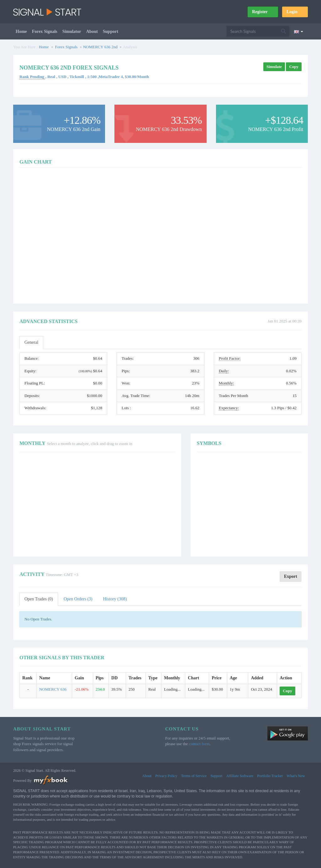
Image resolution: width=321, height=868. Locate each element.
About (92, 31)
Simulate (274, 67)
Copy (294, 67)
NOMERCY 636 (53, 689)
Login (295, 12)
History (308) (115, 599)
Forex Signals (45, 31)
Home (21, 31)
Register (263, 12)
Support (111, 31)
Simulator (72, 31)
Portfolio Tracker (270, 776)
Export (291, 576)
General (31, 342)
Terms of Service (194, 776)
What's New (296, 776)
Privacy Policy (166, 776)
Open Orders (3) (78, 599)
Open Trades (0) (39, 599)
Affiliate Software (240, 776)
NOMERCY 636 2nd (100, 47)
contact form (199, 744)
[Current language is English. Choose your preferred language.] (299, 31)
